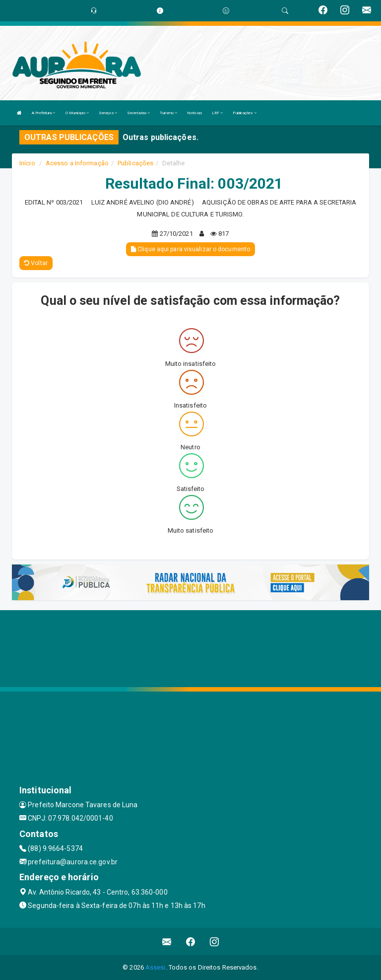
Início (27, 163)
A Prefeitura (43, 113)
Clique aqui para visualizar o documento (190, 249)
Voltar (36, 263)
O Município (77, 113)
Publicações (244, 113)
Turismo (168, 113)
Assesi (156, 967)
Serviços (108, 113)
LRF (218, 113)
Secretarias (138, 113)
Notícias (194, 113)
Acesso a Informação (77, 163)
